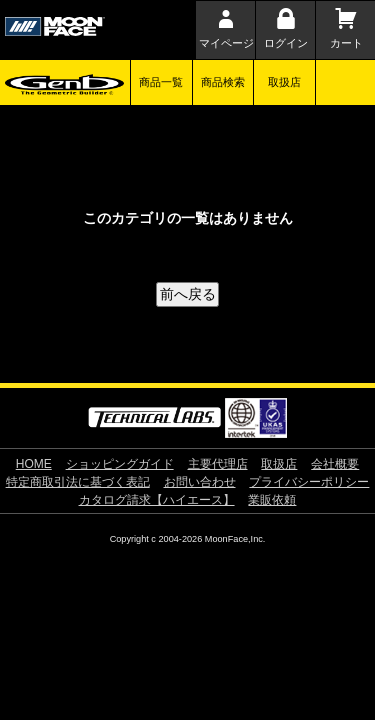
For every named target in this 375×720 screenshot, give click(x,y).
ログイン (286, 43)
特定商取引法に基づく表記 (78, 482)
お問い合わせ (200, 482)
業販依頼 (272, 500)
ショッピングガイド (120, 464)
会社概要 (335, 464)
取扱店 (284, 82)
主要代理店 (218, 464)
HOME (34, 464)
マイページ (226, 43)
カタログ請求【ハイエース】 (157, 500)
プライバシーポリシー (309, 482)
